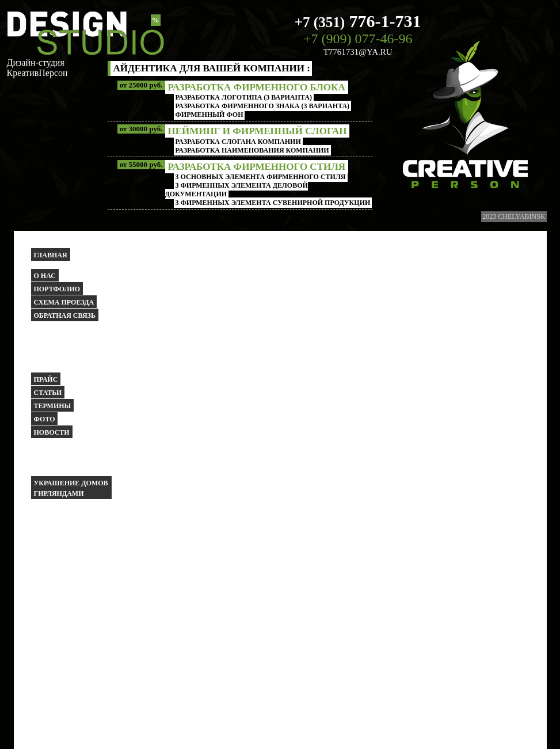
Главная (51, 255)
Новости (52, 432)
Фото (45, 419)
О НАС (45, 276)
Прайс (46, 379)
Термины (53, 406)
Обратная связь (65, 315)
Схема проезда (64, 302)
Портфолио (57, 289)
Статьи (48, 393)
